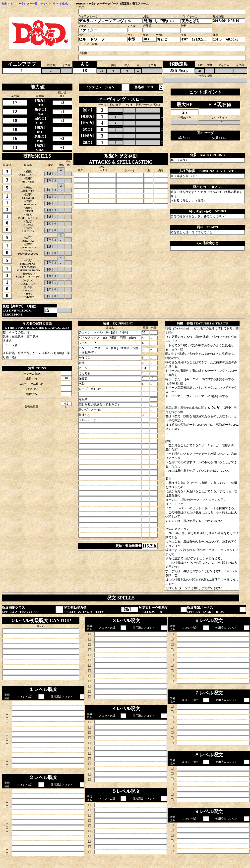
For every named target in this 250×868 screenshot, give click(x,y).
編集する (7, 4)
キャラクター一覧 (27, 4)
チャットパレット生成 (54, 4)
